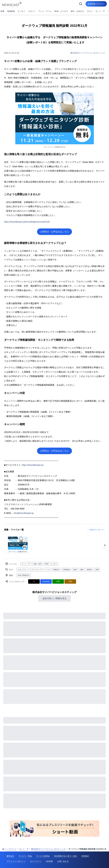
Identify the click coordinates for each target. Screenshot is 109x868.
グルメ (90, 11)
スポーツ (32, 11)
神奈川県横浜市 (24, 575)
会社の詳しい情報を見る (54, 598)
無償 (75, 570)
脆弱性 (89, 570)
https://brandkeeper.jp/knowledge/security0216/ (27, 222)
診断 (97, 570)
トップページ (9, 849)
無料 (82, 570)
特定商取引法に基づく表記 (66, 856)
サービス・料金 (25, 856)
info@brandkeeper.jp (24, 513)
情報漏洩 (67, 570)
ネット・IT (100, 11)
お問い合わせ (63, 861)
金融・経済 (37, 564)
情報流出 (56, 570)
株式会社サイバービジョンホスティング (88, 53)
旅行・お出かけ (77, 11)
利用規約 (85, 856)
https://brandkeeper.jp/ (33, 465)
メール (47, 570)
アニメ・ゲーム (45, 11)
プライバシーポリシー (16, 861)
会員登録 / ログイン (96, 4)
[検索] (81, 4)
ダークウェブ (36, 570)
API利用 (49, 861)
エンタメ (21, 11)
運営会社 (10, 856)
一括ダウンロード (96, 530)
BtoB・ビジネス (61, 11)
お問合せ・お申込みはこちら (54, 232)
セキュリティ (23, 570)
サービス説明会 (43, 856)
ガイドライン (36, 861)
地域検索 (11, 11)
